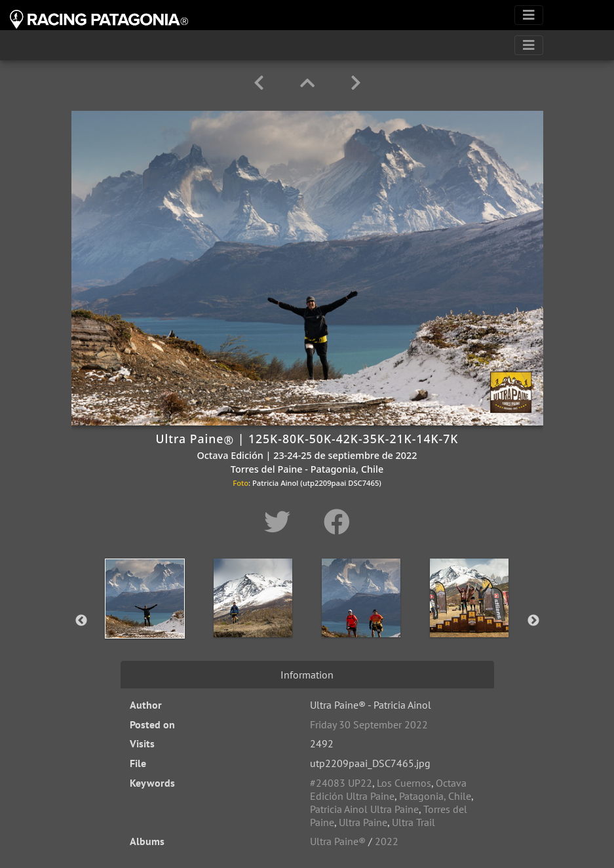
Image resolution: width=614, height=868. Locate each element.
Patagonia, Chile (435, 796)
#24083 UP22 (341, 783)
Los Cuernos (404, 783)
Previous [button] (81, 621)
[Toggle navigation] (529, 15)
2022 (387, 841)
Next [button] (533, 621)
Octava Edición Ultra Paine (388, 789)
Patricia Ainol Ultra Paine (364, 809)
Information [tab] (307, 675)
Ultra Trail (413, 822)
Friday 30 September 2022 (369, 724)
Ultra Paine (363, 822)
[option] (145, 618)
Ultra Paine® (338, 841)
